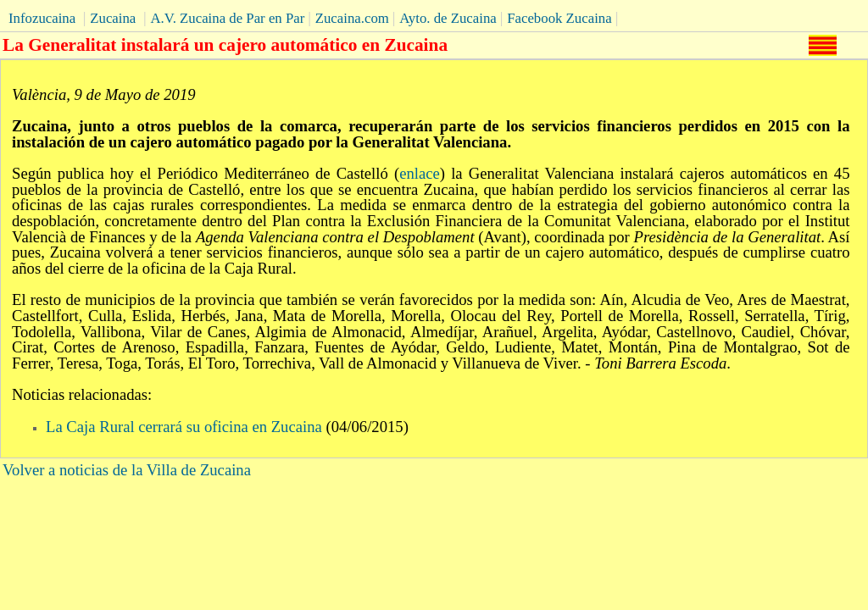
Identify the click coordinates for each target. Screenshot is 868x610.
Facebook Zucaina (559, 18)
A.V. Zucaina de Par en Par (227, 18)
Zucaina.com (352, 18)
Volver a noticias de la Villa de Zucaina (127, 470)
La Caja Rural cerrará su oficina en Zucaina (184, 427)
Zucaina (113, 18)
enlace (420, 173)
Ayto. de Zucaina (448, 18)
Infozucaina (42, 18)
